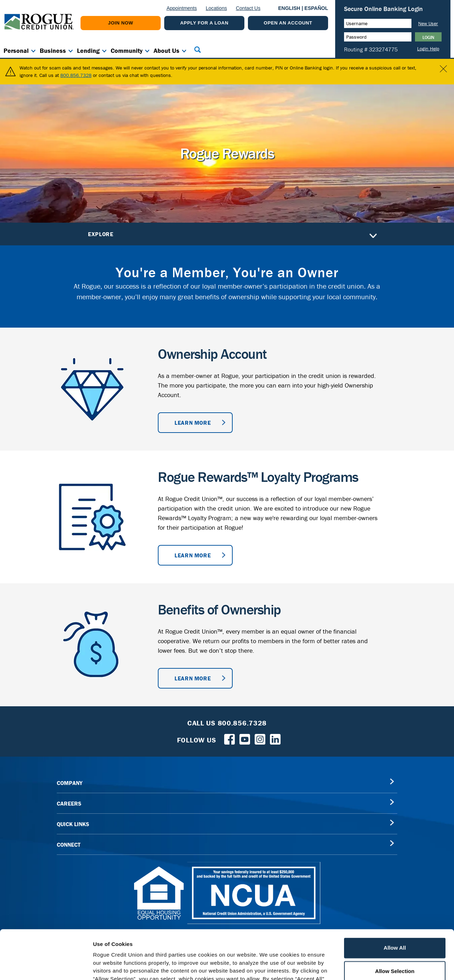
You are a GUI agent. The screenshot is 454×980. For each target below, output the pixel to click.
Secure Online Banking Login (383, 9)
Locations (216, 8)
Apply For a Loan (204, 23)
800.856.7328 (76, 71)
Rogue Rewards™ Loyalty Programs (258, 473)
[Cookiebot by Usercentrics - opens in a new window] (46, 966)
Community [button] (127, 51)
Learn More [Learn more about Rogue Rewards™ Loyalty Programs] (193, 551)
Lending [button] (88, 51)
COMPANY (70, 779)
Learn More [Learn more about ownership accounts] (193, 419)
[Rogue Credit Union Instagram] (260, 735)
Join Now (121, 23)
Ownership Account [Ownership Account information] (212, 350)
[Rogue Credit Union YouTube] (245, 735)
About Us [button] (167, 51)
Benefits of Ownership (219, 605)
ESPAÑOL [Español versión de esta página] (316, 8)
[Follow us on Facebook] (229, 735)
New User (428, 23)
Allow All (395, 899)
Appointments (182, 8)
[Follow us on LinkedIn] (275, 735)
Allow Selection (395, 922)
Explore (232, 230)
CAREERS (69, 800)
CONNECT (69, 841)
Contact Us (248, 8)
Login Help (428, 49)
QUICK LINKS (73, 820)
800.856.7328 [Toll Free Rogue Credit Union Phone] (242, 719)
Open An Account (288, 23)
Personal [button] (16, 51)
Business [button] (53, 51)
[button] (198, 49)
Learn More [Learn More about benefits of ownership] (193, 674)
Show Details (373, 966)
